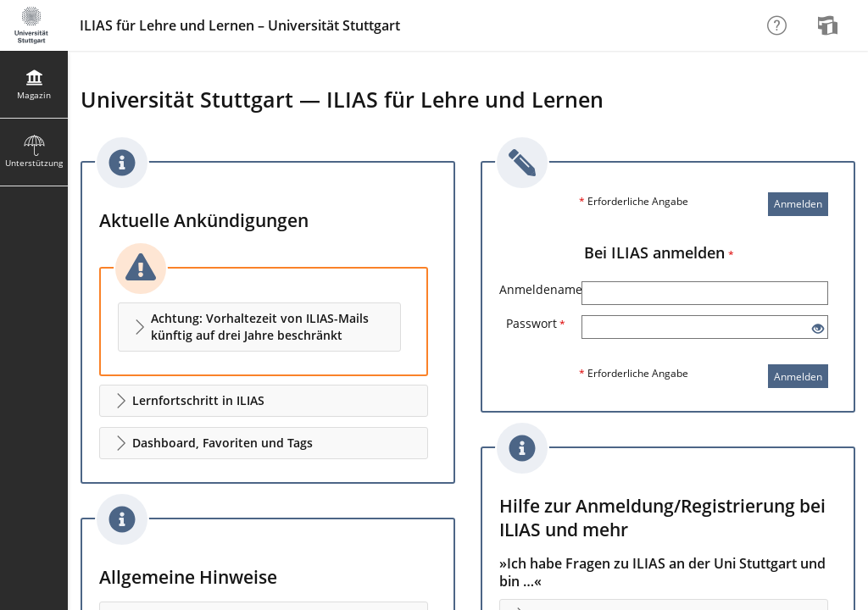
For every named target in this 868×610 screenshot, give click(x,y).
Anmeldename (540, 289)
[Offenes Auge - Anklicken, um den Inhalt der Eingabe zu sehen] (818, 329)
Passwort (536, 323)
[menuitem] (830, 25)
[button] (259, 327)
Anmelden (798, 204)
